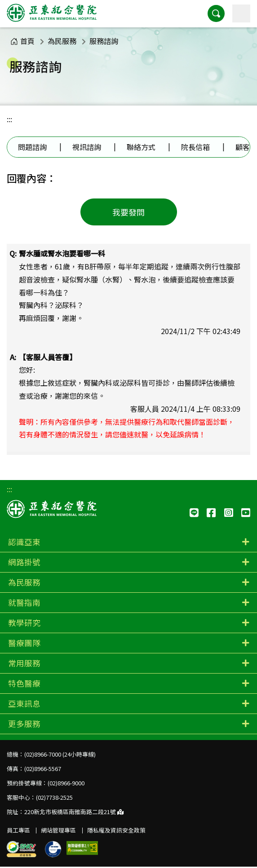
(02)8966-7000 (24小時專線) (60, 754)
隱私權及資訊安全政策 (116, 830)
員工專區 (18, 830)
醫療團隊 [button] (24, 643)
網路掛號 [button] (24, 562)
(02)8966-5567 (43, 769)
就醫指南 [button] (24, 602)
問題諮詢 (32, 147)
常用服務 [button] (24, 663)
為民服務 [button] (24, 582)
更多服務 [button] (24, 724)
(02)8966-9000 (66, 783)
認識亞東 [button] (24, 542)
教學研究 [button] (24, 623)
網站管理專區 (58, 830)
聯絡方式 (141, 147)
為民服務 (62, 41)
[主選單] (241, 13)
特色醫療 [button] (24, 683)
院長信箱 (195, 147)
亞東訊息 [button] (24, 703)
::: (9, 119)
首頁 (22, 41)
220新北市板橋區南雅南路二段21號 (74, 812)
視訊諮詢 (87, 147)
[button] (216, 13)
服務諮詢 (104, 41)
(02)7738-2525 (54, 797)
